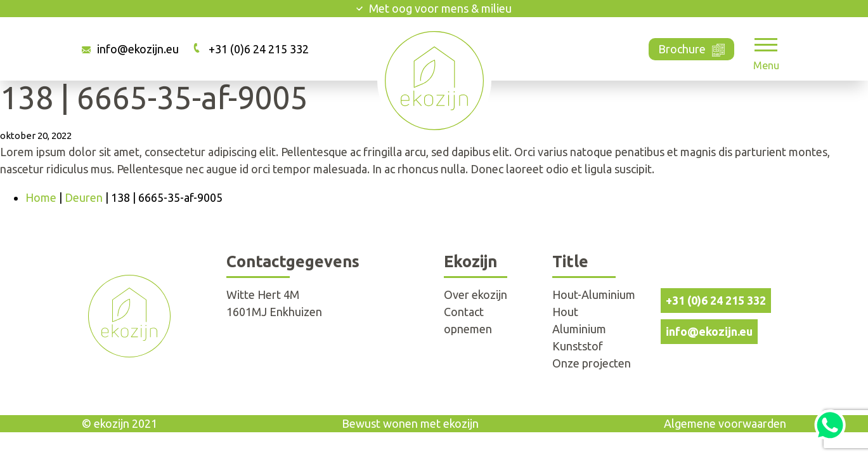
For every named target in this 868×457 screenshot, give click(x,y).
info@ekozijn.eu (138, 49)
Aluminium (579, 329)
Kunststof (578, 346)
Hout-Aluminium (594, 295)
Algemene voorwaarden (725, 423)
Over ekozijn (476, 295)
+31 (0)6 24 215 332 (259, 49)
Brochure (691, 48)
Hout (565, 312)
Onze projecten (592, 363)
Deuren (84, 197)
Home (41, 197)
